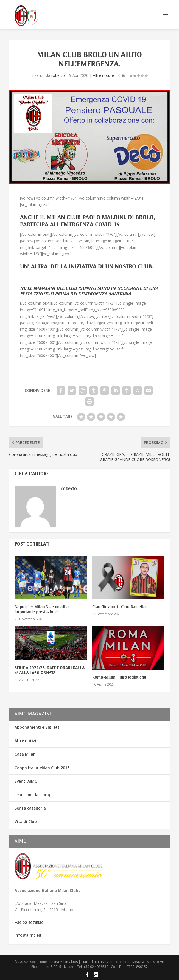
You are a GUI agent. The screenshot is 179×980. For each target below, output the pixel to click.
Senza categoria (30, 808)
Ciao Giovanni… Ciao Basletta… (120, 607)
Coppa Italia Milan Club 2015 (42, 768)
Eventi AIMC (26, 781)
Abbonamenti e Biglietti (38, 727)
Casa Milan (25, 754)
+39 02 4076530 (29, 923)
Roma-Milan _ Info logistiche (119, 678)
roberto (58, 75)
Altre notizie (103, 75)
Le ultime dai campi (33, 795)
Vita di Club (26, 822)
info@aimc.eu (28, 935)
